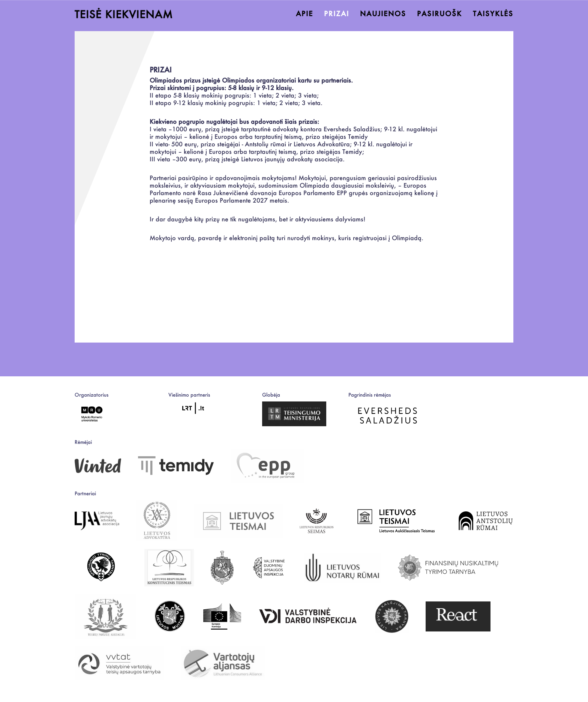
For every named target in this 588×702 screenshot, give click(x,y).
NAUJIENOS (383, 14)
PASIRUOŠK (439, 14)
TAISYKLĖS (493, 14)
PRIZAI (337, 14)
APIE (304, 14)
